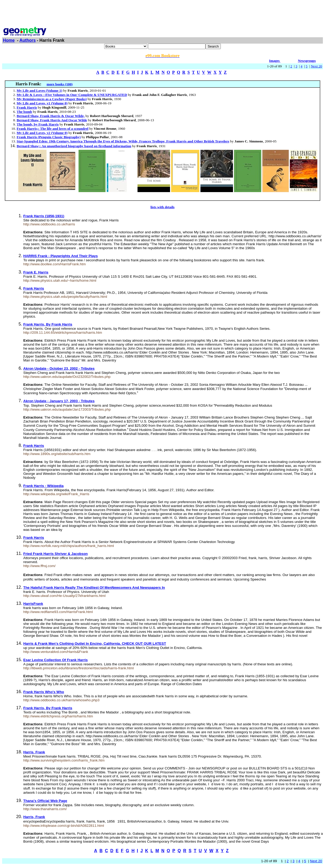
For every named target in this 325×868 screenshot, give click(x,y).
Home (9, 40)
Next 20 (316, 66)
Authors (28, 40)
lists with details (162, 207)
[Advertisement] (163, 14)
